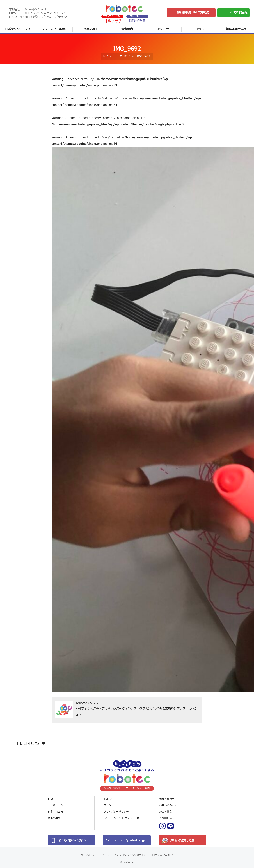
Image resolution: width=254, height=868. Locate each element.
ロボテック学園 (161, 855)
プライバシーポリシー (116, 812)
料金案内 (127, 29)
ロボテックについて (18, 29)
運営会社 (85, 855)
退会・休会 (166, 812)
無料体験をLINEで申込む (193, 12)
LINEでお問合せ (237, 12)
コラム (200, 29)
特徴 (50, 799)
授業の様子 (91, 29)
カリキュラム (55, 805)
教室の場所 (54, 818)
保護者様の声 (167, 799)
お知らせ (163, 29)
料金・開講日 (55, 812)
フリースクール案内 (54, 29)
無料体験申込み (236, 29)
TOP (105, 56)
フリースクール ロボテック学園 (122, 818)
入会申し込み (167, 818)
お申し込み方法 (168, 805)
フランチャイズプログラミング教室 (121, 855)
